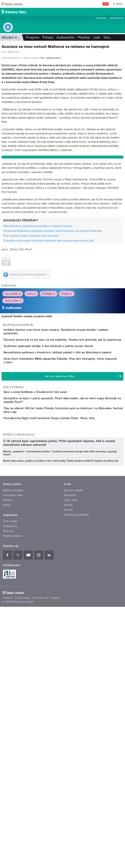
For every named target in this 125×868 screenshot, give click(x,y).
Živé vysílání (13, 371)
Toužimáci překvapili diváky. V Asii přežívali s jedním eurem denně (61, 431)
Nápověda (70, 716)
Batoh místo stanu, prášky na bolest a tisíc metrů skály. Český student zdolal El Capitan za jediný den (61, 681)
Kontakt (69, 731)
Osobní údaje (22, 819)
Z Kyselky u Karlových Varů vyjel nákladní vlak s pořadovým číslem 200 (48, 311)
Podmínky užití (40, 819)
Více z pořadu (13, 497)
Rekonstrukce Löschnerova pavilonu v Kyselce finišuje (38, 296)
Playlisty (84, 37)
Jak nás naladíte (73, 711)
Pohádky (49, 364)
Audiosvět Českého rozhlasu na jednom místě (27, 387)
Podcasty (9, 752)
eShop (7, 726)
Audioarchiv (116, 18)
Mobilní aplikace (13, 757)
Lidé (97, 37)
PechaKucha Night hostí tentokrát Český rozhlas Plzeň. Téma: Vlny (62, 548)
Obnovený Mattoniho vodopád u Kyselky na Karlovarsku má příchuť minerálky (53, 301)
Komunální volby (13, 716)
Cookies (7, 819)
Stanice (7, 721)
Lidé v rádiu (71, 721)
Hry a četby (13, 364)
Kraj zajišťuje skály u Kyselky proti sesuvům (31, 306)
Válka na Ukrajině (13, 711)
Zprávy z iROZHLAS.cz (19, 574)
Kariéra (68, 726)
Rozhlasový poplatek (76, 735)
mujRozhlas (9, 356)
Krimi (31, 364)
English (55, 819)
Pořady (48, 37)
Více (108, 37)
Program (101, 18)
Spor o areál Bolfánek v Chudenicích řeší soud (48, 501)
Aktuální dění (11, 37)
